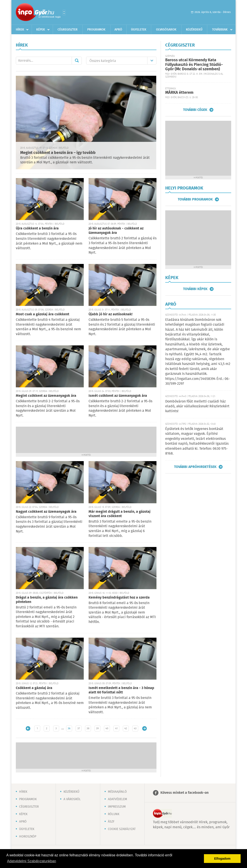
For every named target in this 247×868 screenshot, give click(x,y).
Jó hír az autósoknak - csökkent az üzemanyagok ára (116, 231)
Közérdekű (194, 30)
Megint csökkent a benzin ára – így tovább (58, 153)
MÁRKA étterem (179, 93)
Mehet (77, 61)
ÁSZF (111, 822)
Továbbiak (220, 30)
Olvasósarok (166, 30)
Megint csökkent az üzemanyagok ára (46, 396)
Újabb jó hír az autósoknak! (111, 314)
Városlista (64, 13)
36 (69, 728)
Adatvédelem (117, 799)
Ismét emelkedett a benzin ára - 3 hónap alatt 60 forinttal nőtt (121, 690)
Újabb (28, 728)
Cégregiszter (68, 30)
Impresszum (117, 807)
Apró (118, 30)
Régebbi (144, 728)
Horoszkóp (28, 837)
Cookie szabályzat (122, 829)
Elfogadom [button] (222, 859)
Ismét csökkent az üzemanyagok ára (118, 396)
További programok (195, 199)
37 (79, 728)
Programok (96, 30)
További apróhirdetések (195, 467)
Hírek (20, 30)
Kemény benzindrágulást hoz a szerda (119, 598)
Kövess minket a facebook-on (184, 793)
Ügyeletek (139, 30)
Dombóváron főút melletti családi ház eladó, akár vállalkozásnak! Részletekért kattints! (197, 406)
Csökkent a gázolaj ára (34, 688)
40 (107, 728)
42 (126, 728)
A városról (72, 799)
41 (116, 728)
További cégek (195, 110)
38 (88, 728)
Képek (41, 30)
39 (97, 728)
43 (135, 728)
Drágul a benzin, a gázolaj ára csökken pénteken (47, 600)
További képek (195, 289)
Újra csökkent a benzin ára (37, 228)
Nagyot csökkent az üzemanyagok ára (46, 512)
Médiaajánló (117, 792)
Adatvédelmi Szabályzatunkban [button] (32, 861)
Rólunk (114, 814)
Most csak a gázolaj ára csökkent (43, 314)
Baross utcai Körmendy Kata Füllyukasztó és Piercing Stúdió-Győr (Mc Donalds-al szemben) (194, 65)
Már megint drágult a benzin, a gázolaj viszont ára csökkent (120, 514)
